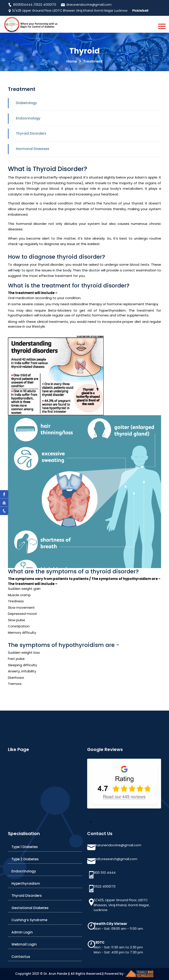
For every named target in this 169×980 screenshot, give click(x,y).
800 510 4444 (105, 873)
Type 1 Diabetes (25, 847)
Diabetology (26, 103)
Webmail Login (24, 944)
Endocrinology (28, 118)
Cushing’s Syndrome (29, 920)
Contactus (21, 957)
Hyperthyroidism (26, 883)
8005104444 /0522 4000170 (32, 5)
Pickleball (140, 11)
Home (72, 61)
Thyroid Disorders (31, 133)
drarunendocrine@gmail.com (86, 5)
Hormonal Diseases (33, 149)
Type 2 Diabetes (25, 859)
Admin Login (22, 932)
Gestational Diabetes (30, 908)
